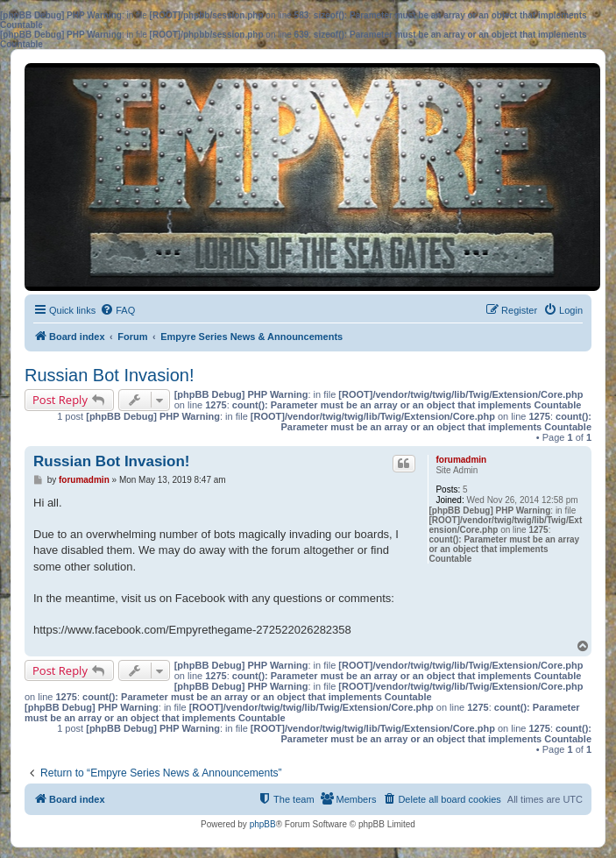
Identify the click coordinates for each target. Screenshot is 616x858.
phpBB (263, 824)
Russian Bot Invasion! (109, 375)
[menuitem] (117, 310)
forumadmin (461, 460)
